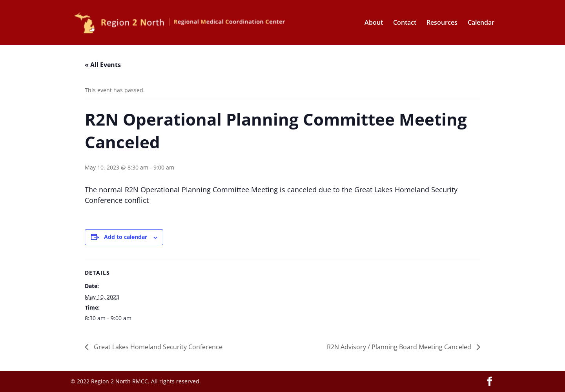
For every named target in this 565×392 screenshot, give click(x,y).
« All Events (103, 65)
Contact (405, 23)
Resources (442, 23)
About (374, 23)
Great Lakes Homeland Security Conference (157, 347)
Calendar (481, 23)
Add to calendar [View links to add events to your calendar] (126, 237)
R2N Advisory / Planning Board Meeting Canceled (400, 347)
